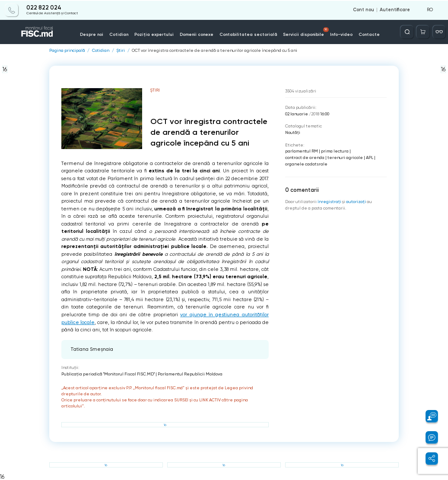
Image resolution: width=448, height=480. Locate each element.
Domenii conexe (197, 34)
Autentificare (395, 10)
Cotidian (120, 34)
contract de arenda (305, 157)
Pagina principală (67, 51)
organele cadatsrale (306, 164)
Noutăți (293, 132)
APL (370, 157)
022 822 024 (44, 7)
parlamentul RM (302, 151)
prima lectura (335, 151)
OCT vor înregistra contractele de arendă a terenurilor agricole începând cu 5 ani (214, 51)
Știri (121, 51)
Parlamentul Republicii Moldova (190, 374)
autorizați (356, 201)
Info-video (340, 34)
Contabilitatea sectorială (248, 34)
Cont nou (364, 10)
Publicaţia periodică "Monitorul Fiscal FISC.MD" (108, 374)
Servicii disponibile (305, 32)
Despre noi (93, 34)
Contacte (368, 34)
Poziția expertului (155, 34)
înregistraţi (329, 201)
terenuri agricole (345, 157)
